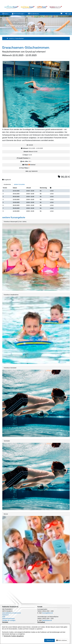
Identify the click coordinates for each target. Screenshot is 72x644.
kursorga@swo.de (47, 613)
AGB (4, 617)
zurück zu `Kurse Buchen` (15, 38)
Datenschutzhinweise (8, 619)
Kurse (6, 14)
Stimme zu (49, 640)
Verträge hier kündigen (9, 620)
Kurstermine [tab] (7, 184)
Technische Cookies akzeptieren (14, 636)
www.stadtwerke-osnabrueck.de (12, 613)
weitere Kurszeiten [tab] (19, 184)
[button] (5, 25)
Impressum (5, 615)
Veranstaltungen (19, 14)
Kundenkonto (34, 14)
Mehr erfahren (62, 640)
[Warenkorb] (61, 14)
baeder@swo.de (47, 620)
